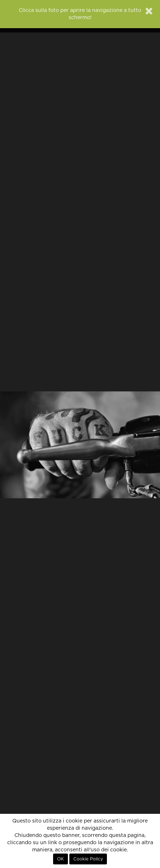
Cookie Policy (88, 859)
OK (60, 859)
